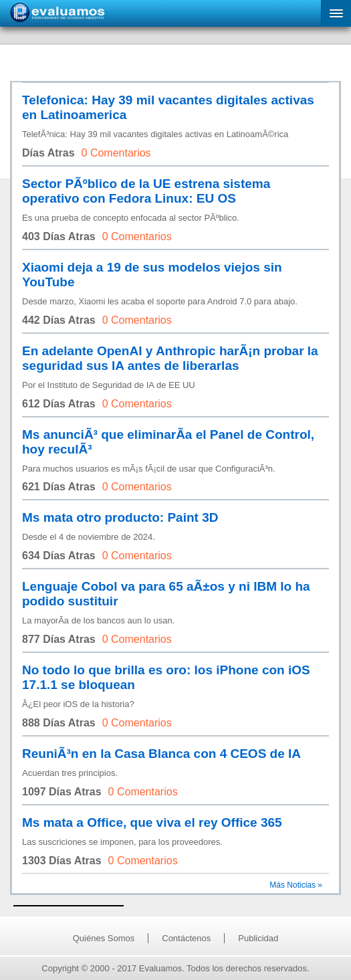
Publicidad (258, 938)
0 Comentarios (116, 153)
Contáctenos (186, 938)
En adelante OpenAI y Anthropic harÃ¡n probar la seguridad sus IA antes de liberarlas (170, 358)
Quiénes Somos (104, 938)
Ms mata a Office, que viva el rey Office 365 (152, 822)
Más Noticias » (296, 885)
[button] (336, 13)
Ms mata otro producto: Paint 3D (120, 517)
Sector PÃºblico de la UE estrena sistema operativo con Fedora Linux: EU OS (146, 191)
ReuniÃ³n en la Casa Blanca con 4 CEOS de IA (161, 754)
